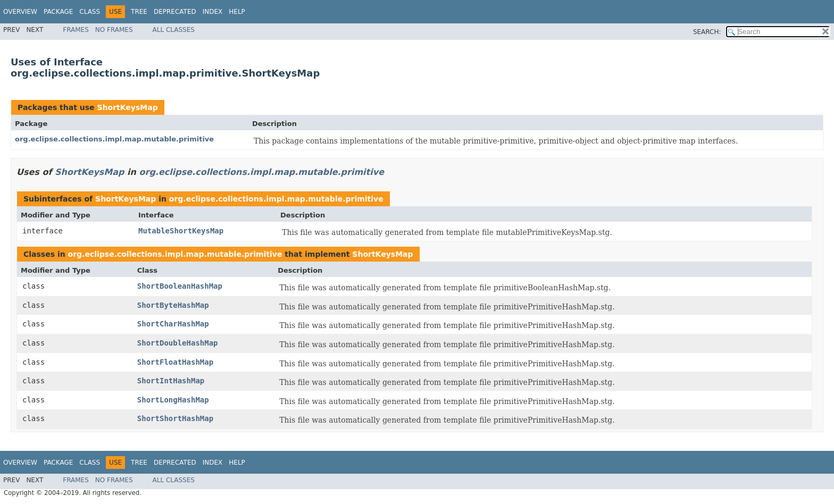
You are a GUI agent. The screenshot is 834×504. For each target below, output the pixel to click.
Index (213, 12)
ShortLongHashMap (173, 400)
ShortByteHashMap (173, 305)
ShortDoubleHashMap (178, 343)
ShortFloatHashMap (175, 362)
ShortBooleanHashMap (180, 286)
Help (237, 12)
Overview (20, 12)
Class (90, 12)
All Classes (174, 30)
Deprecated (175, 12)
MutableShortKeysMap (181, 231)
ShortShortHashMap (175, 418)
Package (58, 12)
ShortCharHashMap (173, 324)
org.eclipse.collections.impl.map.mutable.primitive (114, 139)
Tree (139, 12)
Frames (76, 30)
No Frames (114, 30)
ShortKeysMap (127, 107)
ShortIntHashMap (171, 381)
